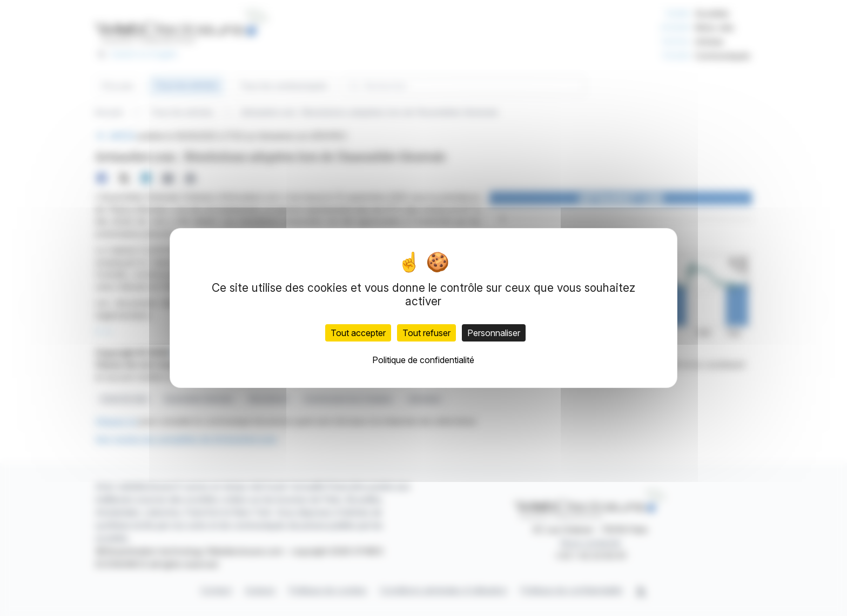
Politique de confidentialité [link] (423, 360)
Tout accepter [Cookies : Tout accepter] (358, 333)
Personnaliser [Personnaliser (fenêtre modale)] (494, 333)
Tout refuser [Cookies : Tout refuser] (426, 333)
